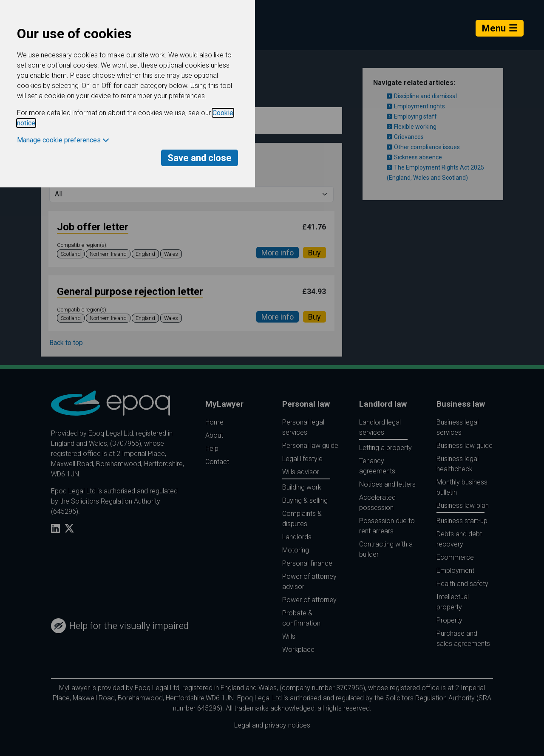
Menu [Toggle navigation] (500, 28)
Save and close (200, 158)
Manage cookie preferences (63, 140)
